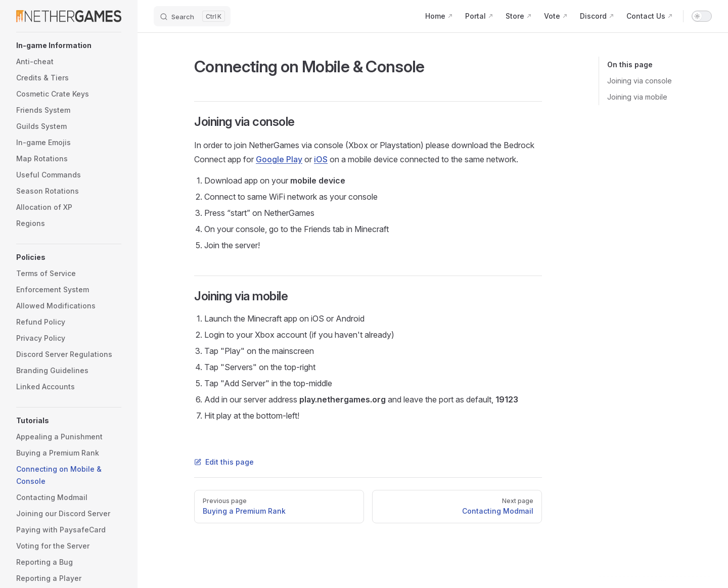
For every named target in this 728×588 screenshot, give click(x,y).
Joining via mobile (637, 97)
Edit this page (224, 462)
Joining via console (640, 81)
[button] (69, 46)
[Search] (192, 16)
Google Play (279, 159)
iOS (321, 159)
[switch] (702, 16)
